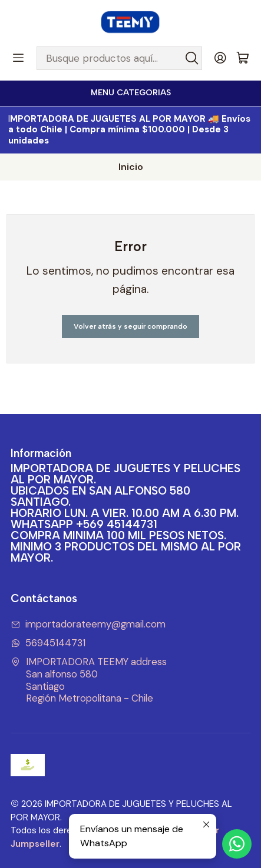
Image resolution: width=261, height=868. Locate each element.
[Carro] (243, 59)
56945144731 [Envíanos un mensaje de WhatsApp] (48, 643)
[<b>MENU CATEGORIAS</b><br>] (130, 93)
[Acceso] (220, 58)
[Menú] (18, 58)
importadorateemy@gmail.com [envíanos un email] (88, 624)
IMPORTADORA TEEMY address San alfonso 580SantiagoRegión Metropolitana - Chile (89, 680)
